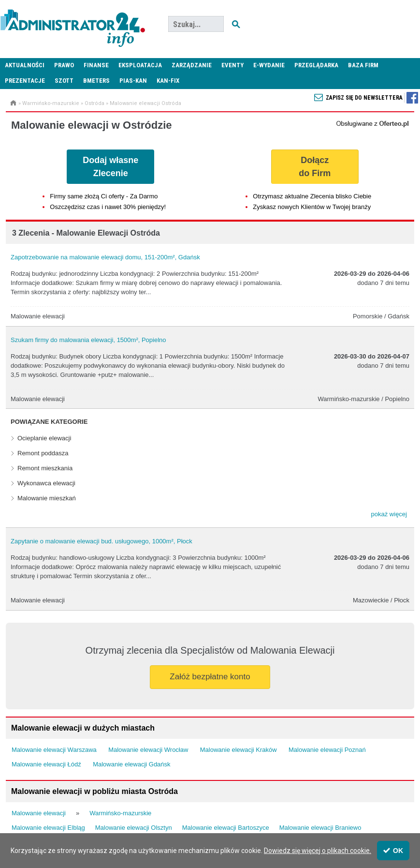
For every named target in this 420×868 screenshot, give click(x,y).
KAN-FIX (168, 81)
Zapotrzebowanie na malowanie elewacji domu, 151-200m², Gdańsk (105, 257)
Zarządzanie (192, 65)
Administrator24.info (72, 24)
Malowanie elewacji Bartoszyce (226, 828)
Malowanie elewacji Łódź (46, 764)
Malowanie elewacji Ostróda (145, 103)
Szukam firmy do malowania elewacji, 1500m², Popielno (88, 340)
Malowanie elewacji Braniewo (320, 828)
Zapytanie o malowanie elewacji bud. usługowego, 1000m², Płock (101, 541)
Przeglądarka (316, 65)
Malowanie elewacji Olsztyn (134, 828)
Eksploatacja (140, 65)
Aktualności (25, 65)
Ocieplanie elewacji (44, 438)
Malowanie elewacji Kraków (239, 750)
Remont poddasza (43, 453)
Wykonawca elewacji (46, 483)
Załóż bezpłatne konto (210, 677)
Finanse (96, 65)
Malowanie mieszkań (47, 498)
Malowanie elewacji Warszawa (54, 750)
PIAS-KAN (133, 81)
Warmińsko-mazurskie (51, 103)
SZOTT (64, 81)
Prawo (64, 65)
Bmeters (96, 81)
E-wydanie (269, 65)
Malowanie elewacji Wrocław (148, 750)
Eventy (232, 65)
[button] (389, 514)
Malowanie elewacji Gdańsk (131, 764)
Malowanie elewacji (39, 813)
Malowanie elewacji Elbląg (48, 828)
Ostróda (94, 103)
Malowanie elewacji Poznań (327, 750)
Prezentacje (25, 81)
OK (393, 851)
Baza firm (363, 65)
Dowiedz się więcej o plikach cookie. (318, 851)
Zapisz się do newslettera (364, 98)
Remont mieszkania (45, 468)
